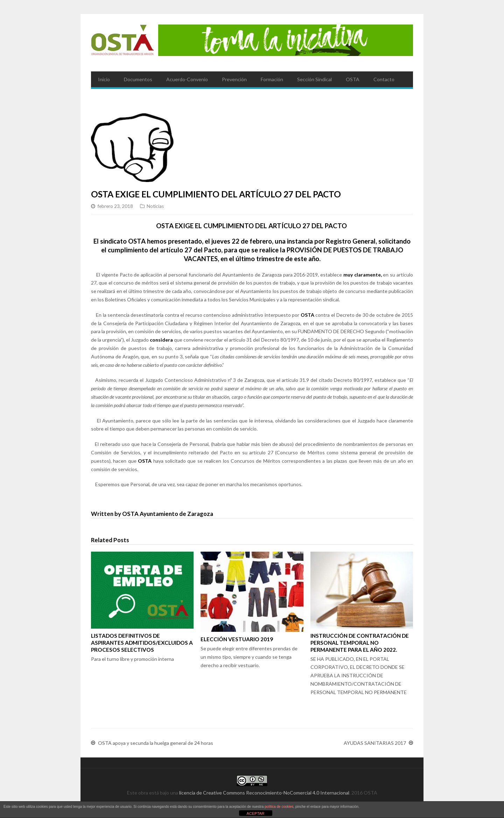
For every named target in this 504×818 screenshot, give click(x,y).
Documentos (138, 79)
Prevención (234, 79)
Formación (272, 79)
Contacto (384, 79)
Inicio (104, 79)
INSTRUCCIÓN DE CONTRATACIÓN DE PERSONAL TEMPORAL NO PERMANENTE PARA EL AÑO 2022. (360, 643)
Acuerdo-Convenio (187, 79)
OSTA (353, 79)
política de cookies (279, 807)
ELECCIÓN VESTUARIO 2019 (237, 639)
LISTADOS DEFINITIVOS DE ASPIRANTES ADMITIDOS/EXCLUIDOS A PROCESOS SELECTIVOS (142, 643)
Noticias (155, 206)
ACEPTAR (255, 813)
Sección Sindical (314, 79)
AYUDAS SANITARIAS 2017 (375, 743)
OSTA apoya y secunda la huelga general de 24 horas (156, 743)
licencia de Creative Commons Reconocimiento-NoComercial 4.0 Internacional (264, 793)
